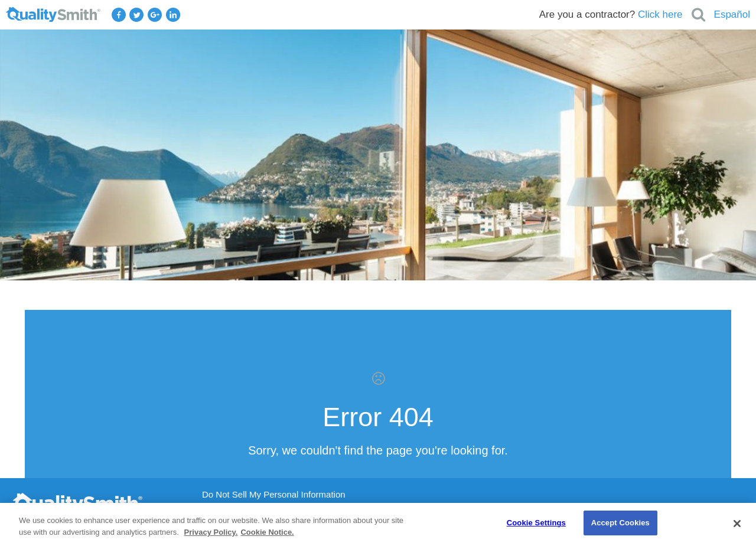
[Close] (737, 524)
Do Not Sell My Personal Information (274, 495)
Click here (660, 14)
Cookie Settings (536, 523)
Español (732, 14)
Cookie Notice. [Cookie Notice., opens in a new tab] (267, 532)
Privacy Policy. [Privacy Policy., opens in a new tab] (211, 532)
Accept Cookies (620, 523)
